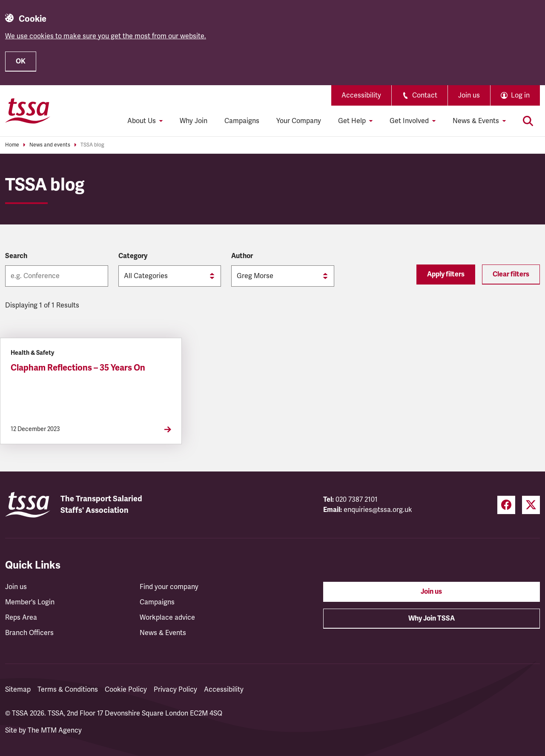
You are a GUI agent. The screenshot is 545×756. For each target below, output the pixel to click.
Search (16, 256)
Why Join (194, 121)
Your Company (299, 121)
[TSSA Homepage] (28, 111)
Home (12, 145)
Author (242, 256)
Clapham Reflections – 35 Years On (78, 368)
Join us (469, 95)
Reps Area (21, 618)
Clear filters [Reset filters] (511, 274)
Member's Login (30, 602)
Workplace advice (167, 618)
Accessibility (361, 95)
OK (21, 61)
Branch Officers (29, 633)
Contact (420, 95)
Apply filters (446, 274)
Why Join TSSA (432, 618)
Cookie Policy (126, 690)
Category (133, 256)
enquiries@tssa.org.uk (378, 510)
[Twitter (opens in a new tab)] (531, 505)
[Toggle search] (528, 121)
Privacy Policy (175, 690)
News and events (50, 145)
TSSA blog (92, 145)
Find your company (169, 587)
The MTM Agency (55, 730)
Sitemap (18, 690)
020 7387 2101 (357, 500)
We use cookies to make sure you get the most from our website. (106, 36)
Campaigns (242, 121)
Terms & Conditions (68, 690)
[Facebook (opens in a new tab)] (506, 505)
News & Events (163, 633)
